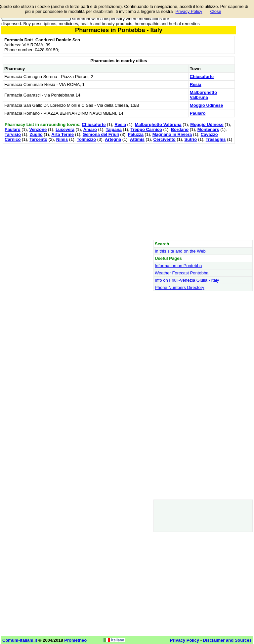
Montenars (208, 129)
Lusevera (65, 129)
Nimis (62, 139)
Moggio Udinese (206, 105)
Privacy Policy (189, 11)
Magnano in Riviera (172, 134)
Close (215, 11)
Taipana (114, 129)
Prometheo (75, 640)
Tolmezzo (86, 139)
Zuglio (36, 134)
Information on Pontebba (178, 266)
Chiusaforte (202, 77)
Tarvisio (13, 134)
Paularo (198, 113)
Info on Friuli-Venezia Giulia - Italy (187, 280)
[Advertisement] (119, 192)
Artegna (113, 139)
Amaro (90, 129)
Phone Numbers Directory (180, 287)
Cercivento (165, 139)
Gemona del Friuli (101, 134)
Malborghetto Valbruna (203, 95)
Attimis (137, 139)
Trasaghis (216, 139)
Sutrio (191, 139)
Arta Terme (63, 134)
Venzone (38, 129)
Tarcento (38, 139)
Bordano (180, 129)
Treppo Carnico (146, 129)
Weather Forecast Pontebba (182, 273)
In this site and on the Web (180, 251)
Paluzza (136, 134)
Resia (196, 84)
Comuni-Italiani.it (20, 640)
